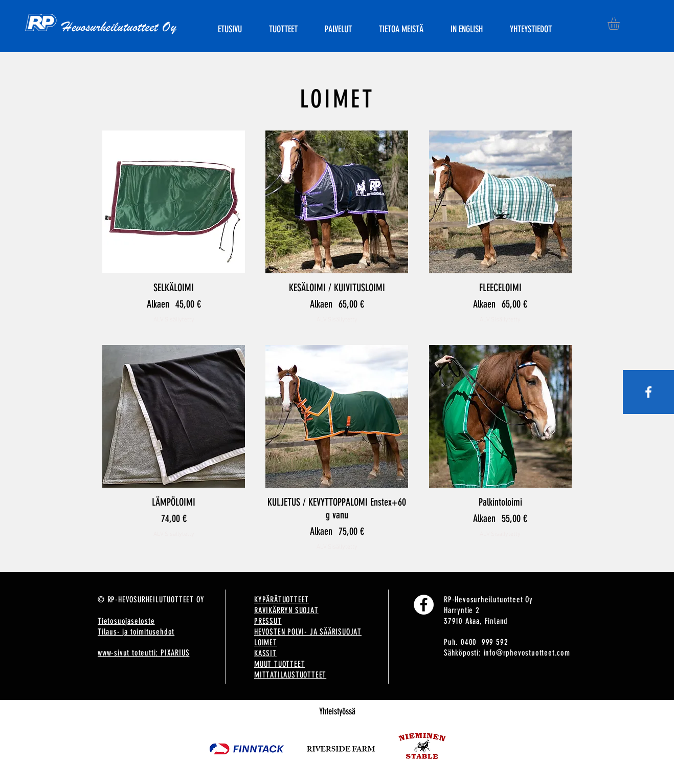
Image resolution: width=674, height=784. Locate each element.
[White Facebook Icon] (648, 392)
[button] (621, 24)
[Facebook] (424, 605)
